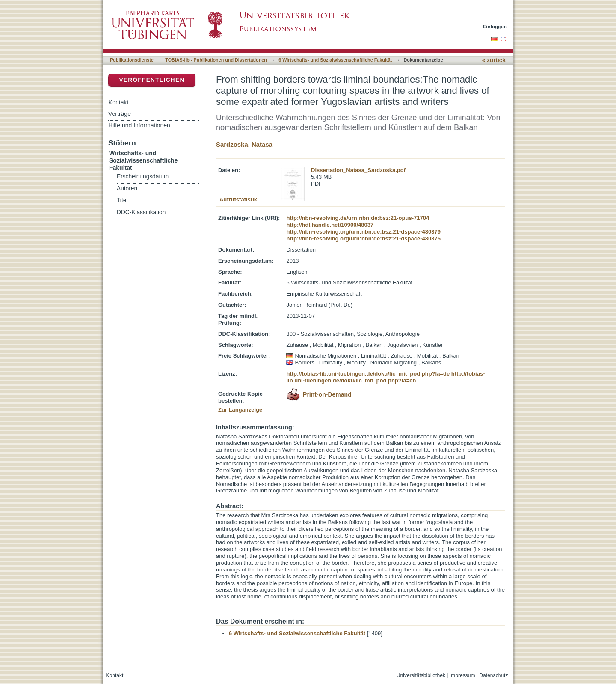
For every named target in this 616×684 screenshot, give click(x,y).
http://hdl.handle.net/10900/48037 (330, 225)
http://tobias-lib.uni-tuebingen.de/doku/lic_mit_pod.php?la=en (385, 377)
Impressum (462, 675)
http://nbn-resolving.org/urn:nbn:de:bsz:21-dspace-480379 (363, 232)
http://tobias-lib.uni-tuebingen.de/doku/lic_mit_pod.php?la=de (368, 374)
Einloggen (495, 26)
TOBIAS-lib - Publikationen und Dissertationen (216, 60)
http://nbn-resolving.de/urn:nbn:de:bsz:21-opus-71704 (358, 218)
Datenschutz (493, 675)
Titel (122, 200)
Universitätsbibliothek (421, 675)
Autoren (127, 188)
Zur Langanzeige (240, 410)
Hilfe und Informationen (139, 125)
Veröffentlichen (152, 80)
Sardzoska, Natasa (244, 144)
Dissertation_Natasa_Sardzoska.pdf (358, 170)
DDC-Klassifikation (141, 212)
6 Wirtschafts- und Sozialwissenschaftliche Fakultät (335, 60)
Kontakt (118, 102)
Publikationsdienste (132, 60)
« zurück (494, 60)
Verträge (120, 114)
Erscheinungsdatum (143, 176)
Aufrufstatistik (238, 200)
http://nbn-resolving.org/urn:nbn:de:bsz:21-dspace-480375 (363, 238)
